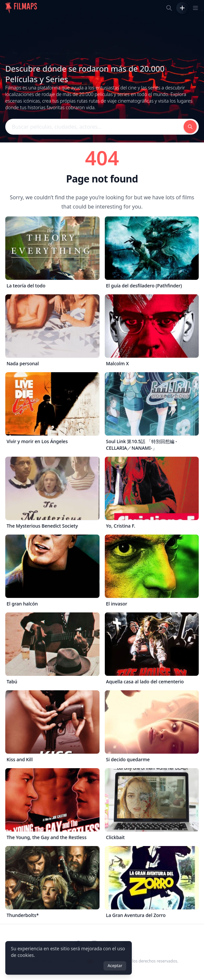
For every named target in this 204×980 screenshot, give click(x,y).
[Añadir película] (182, 8)
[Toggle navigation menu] (195, 8)
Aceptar (115, 966)
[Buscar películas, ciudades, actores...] (169, 8)
